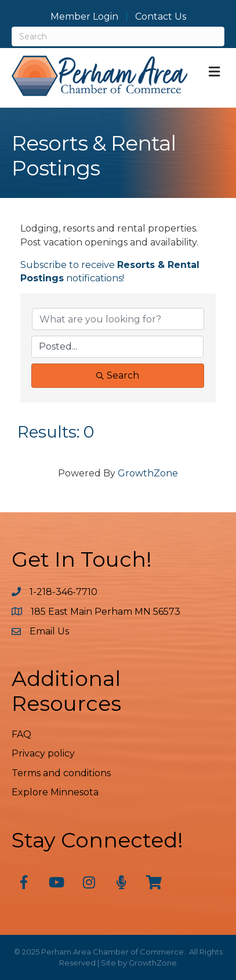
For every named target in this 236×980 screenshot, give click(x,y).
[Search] (118, 36)
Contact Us (161, 17)
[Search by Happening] (117, 347)
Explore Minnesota (55, 792)
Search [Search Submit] (118, 375)
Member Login (84, 17)
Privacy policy (43, 753)
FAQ (21, 734)
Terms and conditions (61, 773)
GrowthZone (148, 473)
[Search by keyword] (118, 319)
